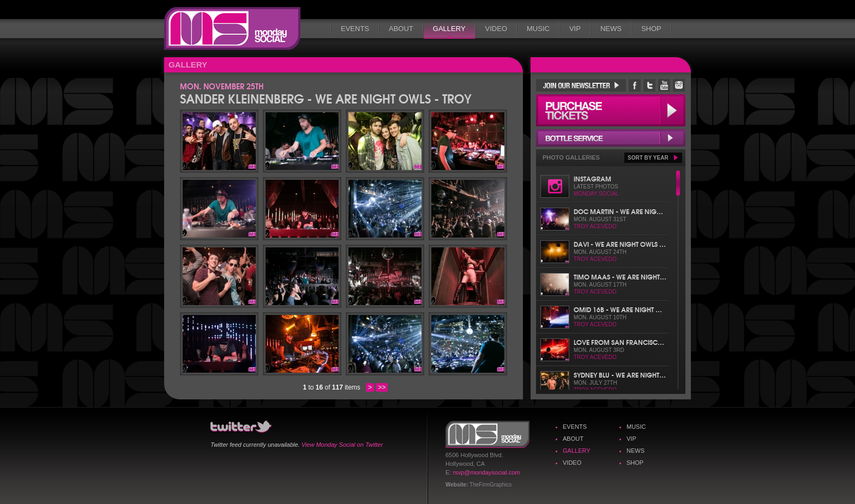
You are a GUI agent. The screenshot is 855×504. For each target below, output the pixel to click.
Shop (651, 29)
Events (355, 29)
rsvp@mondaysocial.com (486, 472)
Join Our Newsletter (581, 85)
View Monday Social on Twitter (342, 445)
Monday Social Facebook (635, 85)
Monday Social (232, 29)
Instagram (592, 178)
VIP (575, 29)
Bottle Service (611, 138)
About (401, 29)
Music (538, 29)
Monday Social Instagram (679, 85)
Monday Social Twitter (649, 85)
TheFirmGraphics (490, 485)
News (611, 29)
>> (382, 387)
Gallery (449, 29)
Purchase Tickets (611, 110)
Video (496, 29)
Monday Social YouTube (664, 85)
